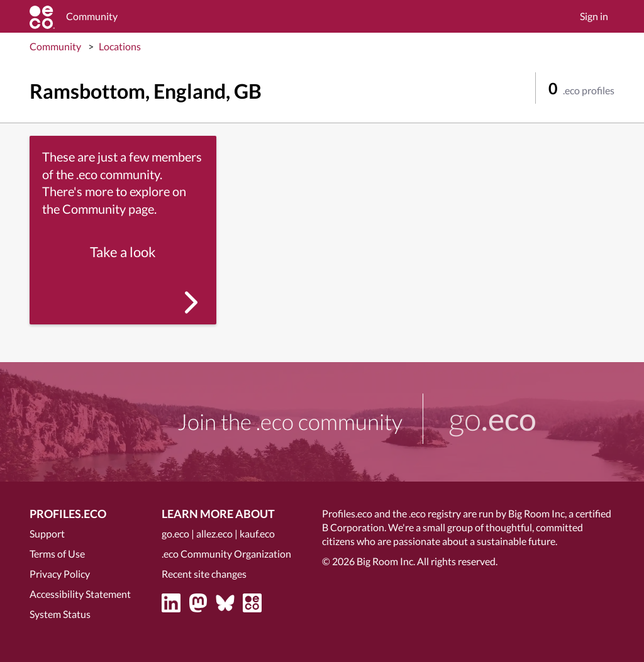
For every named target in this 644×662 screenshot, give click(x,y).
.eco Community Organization (226, 554)
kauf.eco (257, 533)
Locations (120, 46)
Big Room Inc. (386, 561)
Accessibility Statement (80, 594)
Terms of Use (57, 554)
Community (55, 46)
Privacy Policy (60, 574)
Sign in (594, 16)
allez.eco (214, 533)
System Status (60, 614)
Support (47, 533)
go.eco (175, 533)
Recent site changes (204, 574)
